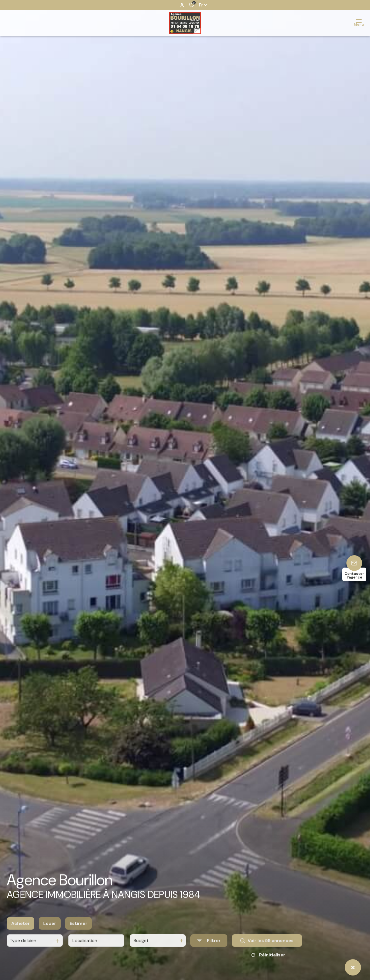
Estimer (78, 934)
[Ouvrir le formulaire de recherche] (209, 952)
